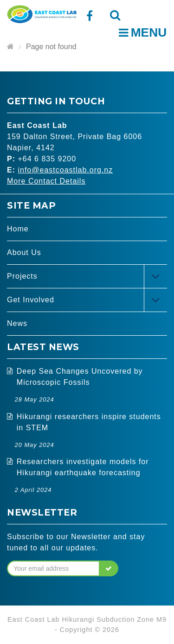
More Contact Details (46, 181)
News (17, 323)
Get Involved (31, 300)
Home (18, 229)
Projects (22, 276)
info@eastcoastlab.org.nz (65, 170)
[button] (109, 568)
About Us (24, 252)
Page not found (51, 47)
